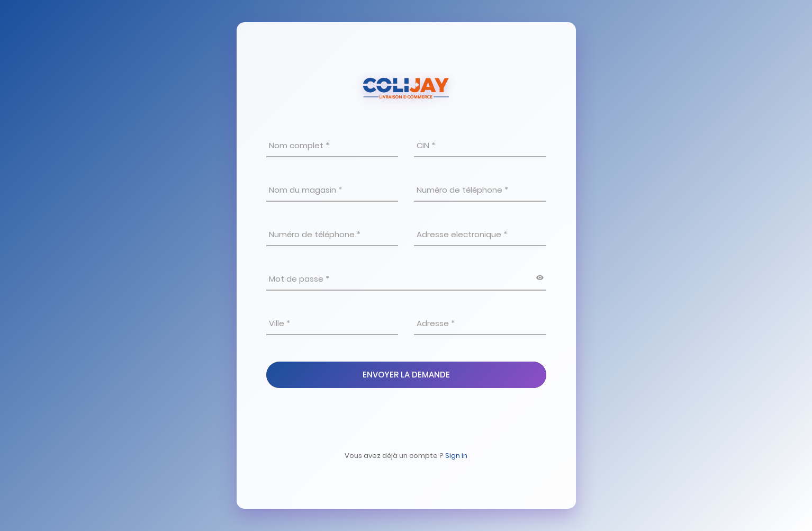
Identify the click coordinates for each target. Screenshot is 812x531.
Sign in (456, 456)
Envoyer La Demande (406, 375)
